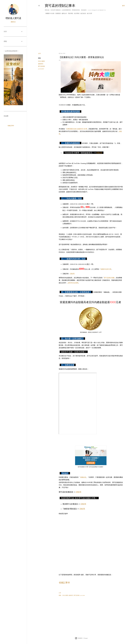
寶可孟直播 (41, 66)
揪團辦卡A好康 (49, 13)
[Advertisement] (81, 35)
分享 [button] (39, 54)
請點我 (99, 153)
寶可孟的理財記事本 (60, 6)
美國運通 (57, 13)
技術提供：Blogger (81, 638)
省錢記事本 (64, 583)
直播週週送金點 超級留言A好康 (77, 129)
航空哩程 (76, 13)
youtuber (41, 69)
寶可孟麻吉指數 (109, 278)
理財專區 (70, 13)
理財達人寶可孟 (13, 18)
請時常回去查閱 (73, 283)
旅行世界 (89, 13)
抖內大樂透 (41, 61)
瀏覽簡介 (13, 22)
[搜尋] (123, 6)
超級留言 (41, 64)
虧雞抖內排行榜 (106, 269)
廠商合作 (64, 13)
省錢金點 (83, 477)
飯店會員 (83, 13)
